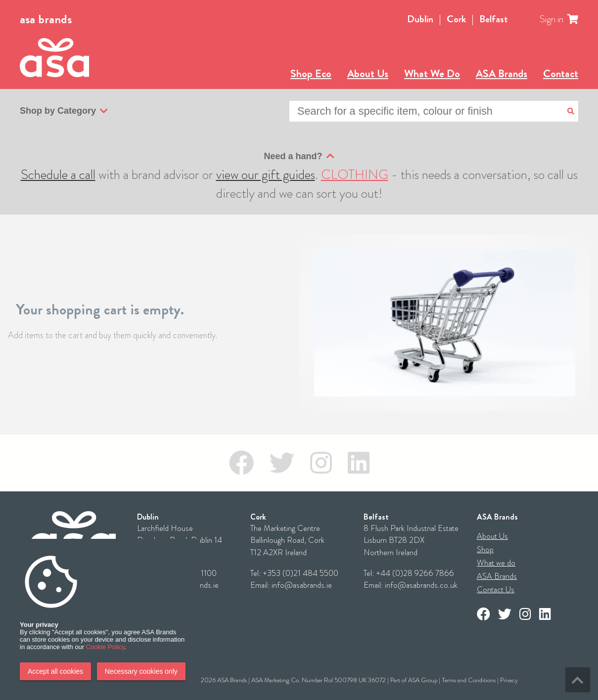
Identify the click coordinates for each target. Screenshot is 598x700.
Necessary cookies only (141, 671)
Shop (485, 549)
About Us (368, 73)
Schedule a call (58, 175)
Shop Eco (311, 73)
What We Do (432, 73)
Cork (456, 19)
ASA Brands (502, 73)
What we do (496, 563)
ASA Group (423, 680)
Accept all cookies (55, 671)
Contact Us (496, 590)
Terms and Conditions (469, 680)
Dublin (420, 19)
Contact (561, 73)
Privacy (509, 680)
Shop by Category (64, 111)
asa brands (46, 19)
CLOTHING (355, 175)
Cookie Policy (105, 647)
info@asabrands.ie (302, 585)
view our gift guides (266, 175)
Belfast (494, 19)
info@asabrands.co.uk (421, 585)
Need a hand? (299, 156)
